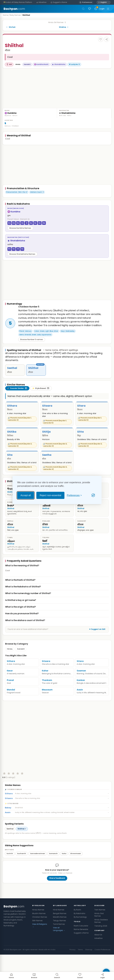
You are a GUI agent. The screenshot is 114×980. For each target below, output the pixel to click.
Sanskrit (21, 657)
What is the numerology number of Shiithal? (57, 601)
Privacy (72, 968)
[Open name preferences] (86, 2)
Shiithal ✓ (22, 847)
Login (102, 9)
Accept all (26, 495)
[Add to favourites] (101, 39)
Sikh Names (37, 939)
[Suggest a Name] (59, 2)
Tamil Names (59, 942)
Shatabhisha (59, 64)
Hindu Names (38, 928)
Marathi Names (60, 935)
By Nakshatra (79, 932)
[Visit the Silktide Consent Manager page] (93, 495)
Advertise (98, 957)
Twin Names (100, 928)
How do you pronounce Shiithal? (57, 622)
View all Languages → (59, 947)
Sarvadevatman (38, 872)
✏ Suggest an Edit (97, 637)
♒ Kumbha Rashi (41, 64)
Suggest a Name (81, 951)
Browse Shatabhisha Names (22, 254)
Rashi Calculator (81, 944)
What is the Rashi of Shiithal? (57, 588)
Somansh (53, 872)
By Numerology (80, 935)
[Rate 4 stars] (18, 792)
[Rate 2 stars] (9, 792)
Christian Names (40, 935)
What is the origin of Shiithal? (57, 615)
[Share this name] (107, 39)
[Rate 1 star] (4, 792)
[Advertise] (41, 2)
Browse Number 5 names (32, 347)
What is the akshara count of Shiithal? (57, 628)
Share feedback (57, 896)
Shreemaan (76, 872)
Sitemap (89, 968)
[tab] (17, 396)
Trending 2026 (101, 944)
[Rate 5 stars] (22, 792)
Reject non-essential (50, 495)
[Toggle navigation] (108, 9)
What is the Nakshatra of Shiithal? (57, 595)
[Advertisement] (27, 89)
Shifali (11, 27)
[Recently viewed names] (96, 9)
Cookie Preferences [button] (102, 968)
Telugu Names (59, 939)
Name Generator (81, 948)
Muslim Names (39, 932)
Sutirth (10, 872)
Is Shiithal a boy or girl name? (57, 608)
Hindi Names (59, 928)
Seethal (10, 847)
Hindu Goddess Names (101, 939)
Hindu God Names (99, 933)
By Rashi (77, 928)
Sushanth (22, 872)
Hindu (10, 657)
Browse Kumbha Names (20, 228)
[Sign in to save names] (90, 9)
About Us (98, 953)
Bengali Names (60, 932)
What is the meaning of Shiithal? (57, 573)
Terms (80, 968)
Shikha (64, 27)
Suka (64, 872)
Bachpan (14, 9)
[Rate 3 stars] (13, 792)
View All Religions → (40, 944)
